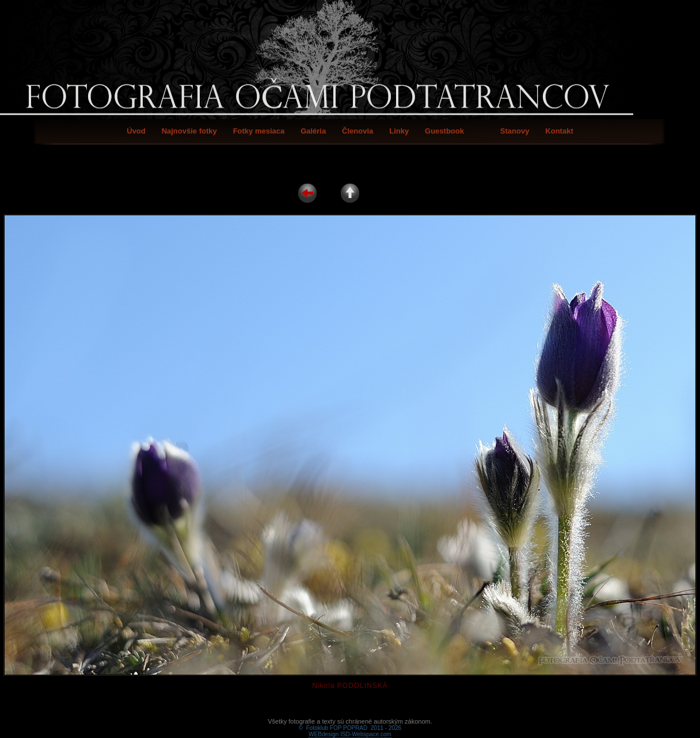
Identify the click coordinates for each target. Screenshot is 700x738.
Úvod (136, 131)
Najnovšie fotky (189, 131)
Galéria (313, 131)
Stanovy (515, 131)
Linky (399, 131)
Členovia (357, 131)
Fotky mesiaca (259, 131)
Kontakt (559, 131)
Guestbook (444, 131)
